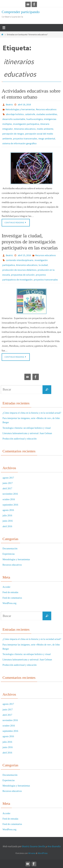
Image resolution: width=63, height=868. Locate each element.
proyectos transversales (25, 139)
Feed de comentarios (12, 598)
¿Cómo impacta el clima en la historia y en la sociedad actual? (32, 413)
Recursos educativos (46, 109)
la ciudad (43, 265)
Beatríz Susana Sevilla (34, 846)
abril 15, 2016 (24, 255)
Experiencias (9, 554)
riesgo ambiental (47, 139)
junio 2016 (8, 521)
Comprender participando (21, 12)
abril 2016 (7, 526)
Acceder (6, 587)
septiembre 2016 (10, 505)
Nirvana (32, 853)
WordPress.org (9, 603)
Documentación (10, 549)
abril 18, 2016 (24, 104)
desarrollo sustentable (14, 119)
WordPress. (43, 853)
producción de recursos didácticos (19, 270)
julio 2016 (7, 516)
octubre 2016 (9, 499)
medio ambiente (45, 129)
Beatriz (9, 104)
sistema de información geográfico (19, 143)
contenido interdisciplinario (20, 260)
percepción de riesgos (13, 134)
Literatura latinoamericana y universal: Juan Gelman (27, 433)
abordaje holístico (15, 114)
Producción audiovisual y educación (20, 439)
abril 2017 (7, 489)
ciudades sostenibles (47, 114)
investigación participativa (26, 124)
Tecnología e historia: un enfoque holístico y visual (27, 428)
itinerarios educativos (25, 129)
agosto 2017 (8, 478)
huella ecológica (35, 119)
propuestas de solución (23, 275)
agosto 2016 (8, 510)
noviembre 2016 (10, 494)
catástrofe (30, 114)
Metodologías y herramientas (20, 109)
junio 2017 (8, 483)
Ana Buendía (54, 846)
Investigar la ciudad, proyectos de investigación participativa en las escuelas (30, 242)
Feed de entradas (10, 592)
